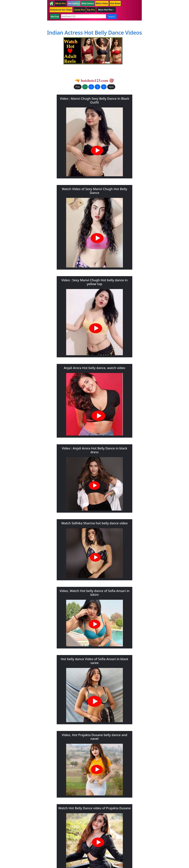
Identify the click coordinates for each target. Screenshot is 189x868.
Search (112, 17)
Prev (78, 87)
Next (111, 87)
